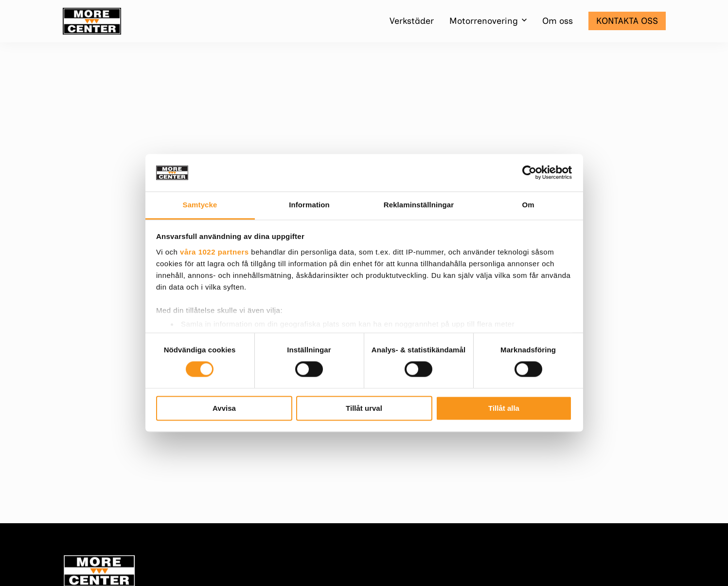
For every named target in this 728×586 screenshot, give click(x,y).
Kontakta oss (627, 21)
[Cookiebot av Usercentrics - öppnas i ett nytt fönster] (529, 173)
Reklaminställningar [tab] (419, 205)
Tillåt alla (504, 408)
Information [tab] (309, 205)
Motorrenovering (484, 21)
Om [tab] (528, 205)
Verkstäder (412, 21)
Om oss (558, 21)
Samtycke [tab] (200, 205)
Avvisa (224, 408)
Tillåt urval (364, 408)
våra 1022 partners (214, 252)
